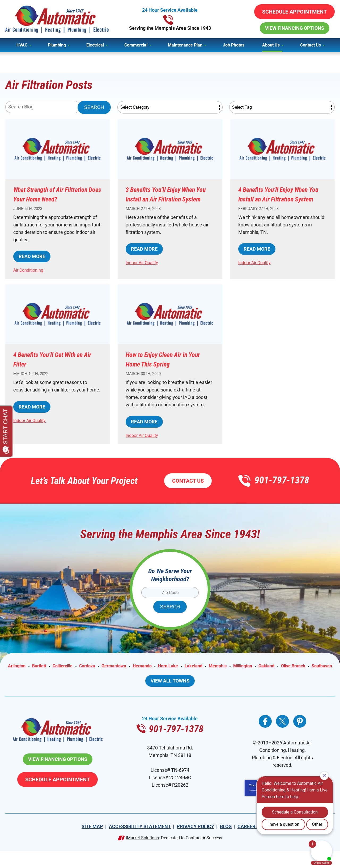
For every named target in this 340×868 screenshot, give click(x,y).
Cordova (108, 676)
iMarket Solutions (142, 855)
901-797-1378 (170, 19)
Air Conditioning (30, 279)
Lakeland (224, 676)
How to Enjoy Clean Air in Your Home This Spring (164, 368)
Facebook (265, 738)
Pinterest (300, 738)
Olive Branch (155, 683)
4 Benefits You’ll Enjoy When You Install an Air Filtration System (282, 199)
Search (94, 107)
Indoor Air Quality (144, 272)
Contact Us (188, 490)
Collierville (81, 676)
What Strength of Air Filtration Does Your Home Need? (54, 199)
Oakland (305, 676)
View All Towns (170, 698)
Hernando (168, 676)
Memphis (251, 676)
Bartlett (55, 676)
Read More (32, 266)
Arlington (30, 676)
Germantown (137, 676)
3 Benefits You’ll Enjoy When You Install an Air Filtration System (169, 199)
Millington (278, 676)
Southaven (187, 683)
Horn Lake (197, 676)
